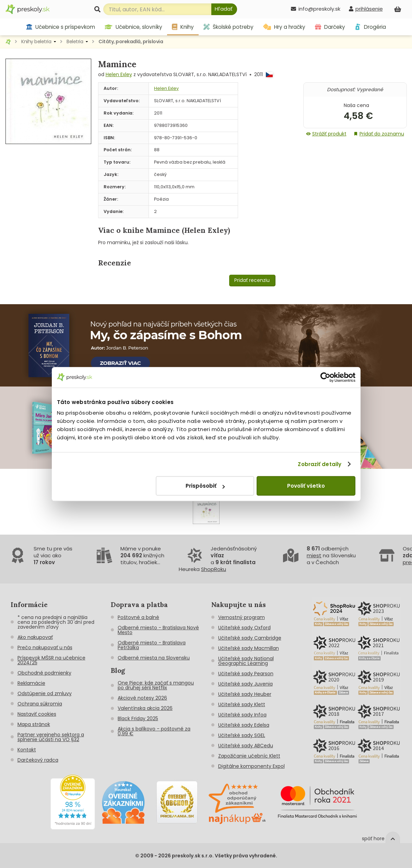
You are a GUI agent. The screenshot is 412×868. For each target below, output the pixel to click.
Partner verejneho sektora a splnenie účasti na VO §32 (51, 737)
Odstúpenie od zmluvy (45, 693)
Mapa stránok (34, 724)
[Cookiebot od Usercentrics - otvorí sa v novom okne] (325, 377)
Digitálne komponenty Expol (251, 766)
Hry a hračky (284, 27)
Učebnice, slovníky (133, 27)
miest (314, 555)
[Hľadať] (224, 9)
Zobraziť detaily (320, 464)
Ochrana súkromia (40, 704)
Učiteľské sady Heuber (245, 694)
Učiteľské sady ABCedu (246, 746)
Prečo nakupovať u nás (45, 647)
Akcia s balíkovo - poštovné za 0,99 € (154, 731)
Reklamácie (31, 683)
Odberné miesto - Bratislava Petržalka (152, 645)
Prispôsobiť (205, 486)
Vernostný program (242, 617)
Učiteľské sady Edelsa (244, 725)
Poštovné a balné (138, 617)
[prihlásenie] (366, 9)
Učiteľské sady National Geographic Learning (246, 661)
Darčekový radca (38, 760)
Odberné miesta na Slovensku (154, 658)
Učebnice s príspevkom (61, 27)
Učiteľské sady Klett (242, 704)
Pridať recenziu (252, 280)
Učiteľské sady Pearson (246, 674)
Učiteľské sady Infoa (242, 715)
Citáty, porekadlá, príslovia (131, 41)
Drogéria (370, 27)
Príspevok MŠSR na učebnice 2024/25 (51, 660)
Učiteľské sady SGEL (242, 735)
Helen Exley (119, 74)
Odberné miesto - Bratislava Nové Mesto (158, 630)
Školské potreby (228, 27)
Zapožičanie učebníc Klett (249, 756)
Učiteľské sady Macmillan (249, 648)
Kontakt (27, 750)
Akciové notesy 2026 (142, 698)
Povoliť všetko (306, 486)
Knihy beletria (36, 41)
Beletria (75, 41)
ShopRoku (214, 569)
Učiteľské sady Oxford (244, 628)
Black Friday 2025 (138, 718)
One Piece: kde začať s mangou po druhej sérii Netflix (156, 685)
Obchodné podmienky (44, 673)
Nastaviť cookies (37, 714)
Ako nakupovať (35, 637)
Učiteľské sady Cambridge (250, 638)
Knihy (183, 27)
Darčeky (330, 27)
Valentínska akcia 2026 (145, 708)
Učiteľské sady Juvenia (245, 684)
